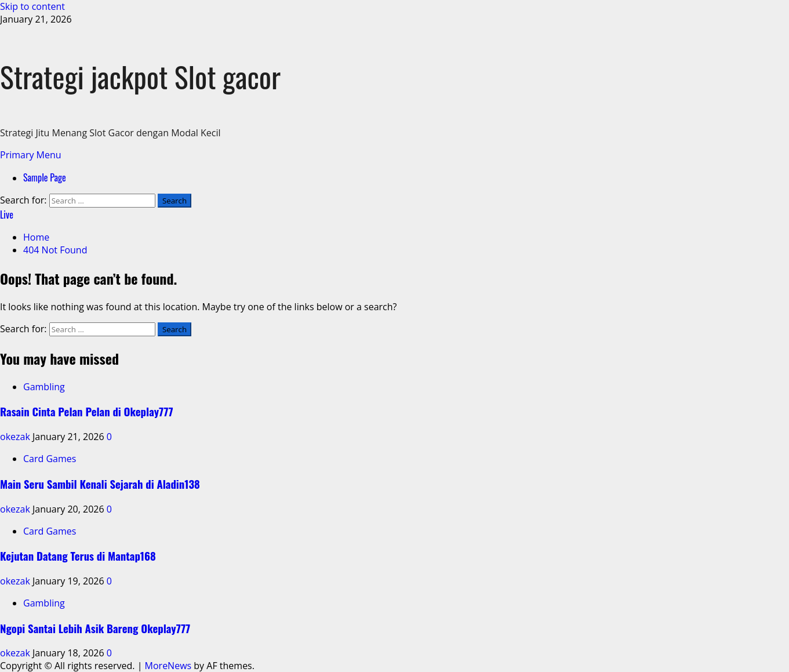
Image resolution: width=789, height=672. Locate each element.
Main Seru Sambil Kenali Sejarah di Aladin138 (100, 484)
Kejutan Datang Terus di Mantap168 (78, 556)
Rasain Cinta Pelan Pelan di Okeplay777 (87, 411)
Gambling (44, 387)
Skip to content (32, 6)
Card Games (50, 459)
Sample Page (45, 177)
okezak (16, 437)
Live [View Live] (7, 215)
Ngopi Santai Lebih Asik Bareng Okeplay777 (95, 628)
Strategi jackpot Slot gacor (140, 76)
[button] (31, 155)
